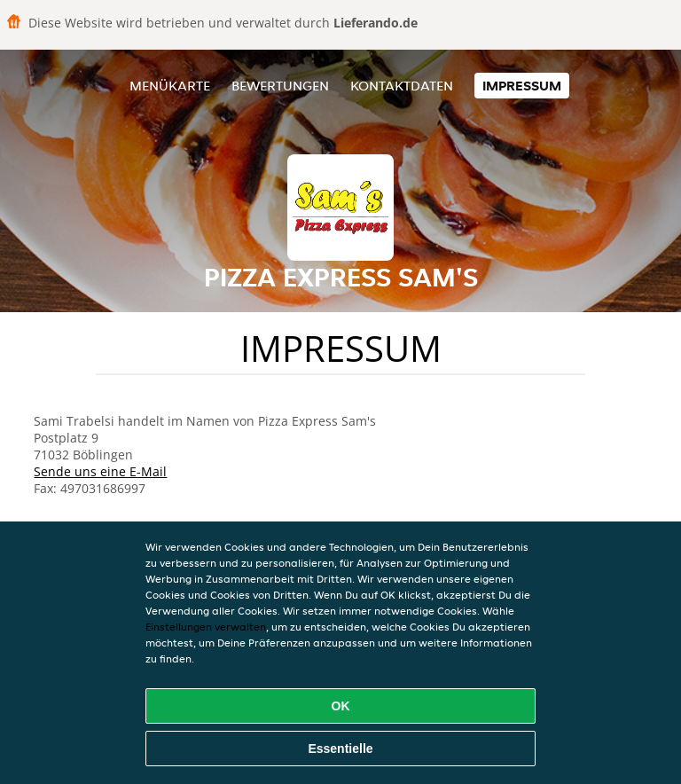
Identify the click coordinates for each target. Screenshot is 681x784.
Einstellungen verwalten (206, 627)
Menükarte (170, 86)
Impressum (522, 86)
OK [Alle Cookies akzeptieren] (341, 706)
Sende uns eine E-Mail (100, 471)
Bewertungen (280, 86)
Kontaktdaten (402, 86)
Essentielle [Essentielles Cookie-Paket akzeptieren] (340, 749)
